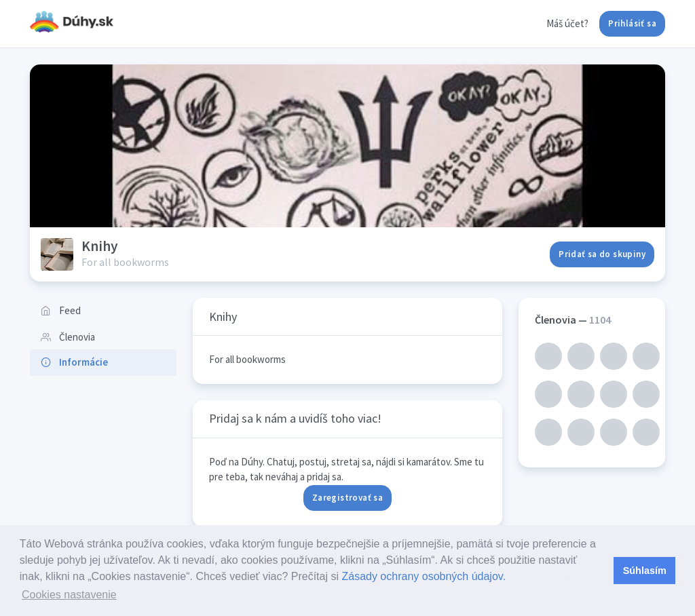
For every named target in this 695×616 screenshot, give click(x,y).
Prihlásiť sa (632, 23)
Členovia (68, 337)
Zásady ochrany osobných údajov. (424, 576)
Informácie (74, 362)
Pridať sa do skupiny (602, 254)
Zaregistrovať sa (347, 498)
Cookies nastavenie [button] (69, 595)
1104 (600, 320)
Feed (61, 310)
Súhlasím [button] (645, 571)
